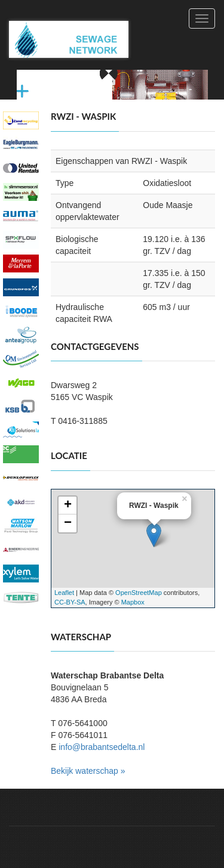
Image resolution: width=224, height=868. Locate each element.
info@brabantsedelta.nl (102, 747)
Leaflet (64, 593)
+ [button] (68, 506)
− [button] (68, 523)
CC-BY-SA (70, 602)
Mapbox (133, 602)
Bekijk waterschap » (88, 771)
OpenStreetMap (139, 593)
